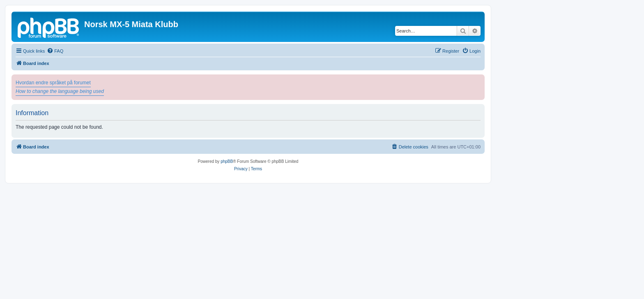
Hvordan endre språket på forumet (53, 83)
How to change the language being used (60, 91)
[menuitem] (55, 51)
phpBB (227, 161)
